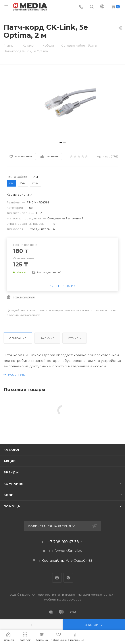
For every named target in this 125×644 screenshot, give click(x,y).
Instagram (57, 578)
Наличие (47, 338)
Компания (13, 484)
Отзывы (75, 338)
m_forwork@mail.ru (66, 550)
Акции (10, 461)
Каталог (12, 450)
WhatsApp (68, 578)
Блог (8, 495)
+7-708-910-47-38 (63, 542)
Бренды (11, 472)
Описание (18, 338)
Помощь (12, 506)
